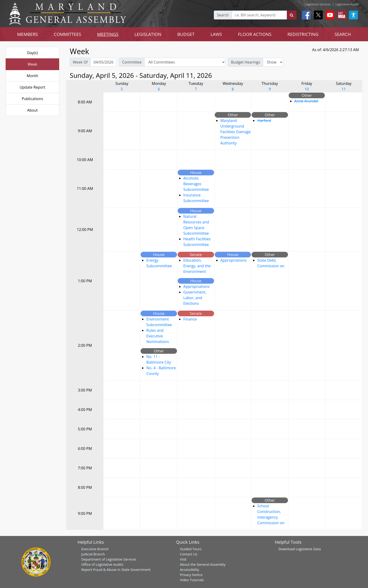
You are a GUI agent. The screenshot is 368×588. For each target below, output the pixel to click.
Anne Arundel (306, 101)
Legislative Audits (347, 4)
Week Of (80, 62)
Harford (264, 121)
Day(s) (32, 53)
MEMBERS (27, 34)
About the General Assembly (203, 564)
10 (307, 89)
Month (32, 76)
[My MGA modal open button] (341, 15)
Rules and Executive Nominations (157, 336)
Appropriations (196, 286)
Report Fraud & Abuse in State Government (116, 569)
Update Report (32, 87)
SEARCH (343, 34)
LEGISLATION (148, 34)
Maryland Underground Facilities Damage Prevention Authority (236, 132)
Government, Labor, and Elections (195, 298)
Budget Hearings (245, 62)
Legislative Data (308, 549)
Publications (33, 99)
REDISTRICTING (303, 34)
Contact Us (188, 554)
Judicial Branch (93, 554)
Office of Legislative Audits (102, 564)
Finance (190, 319)
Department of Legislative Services (109, 559)
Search (223, 15)
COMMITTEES (67, 34)
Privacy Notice (191, 575)
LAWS (216, 34)
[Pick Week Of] (103, 62)
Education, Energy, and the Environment (197, 266)
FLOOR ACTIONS (255, 34)
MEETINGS (108, 34)
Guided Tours (191, 549)
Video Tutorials (192, 580)
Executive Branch (95, 549)
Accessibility (189, 569)
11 (344, 89)
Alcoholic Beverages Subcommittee (196, 184)
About (33, 110)
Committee (132, 62)
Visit (183, 559)
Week (33, 64)
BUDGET (186, 34)
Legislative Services (318, 4)
